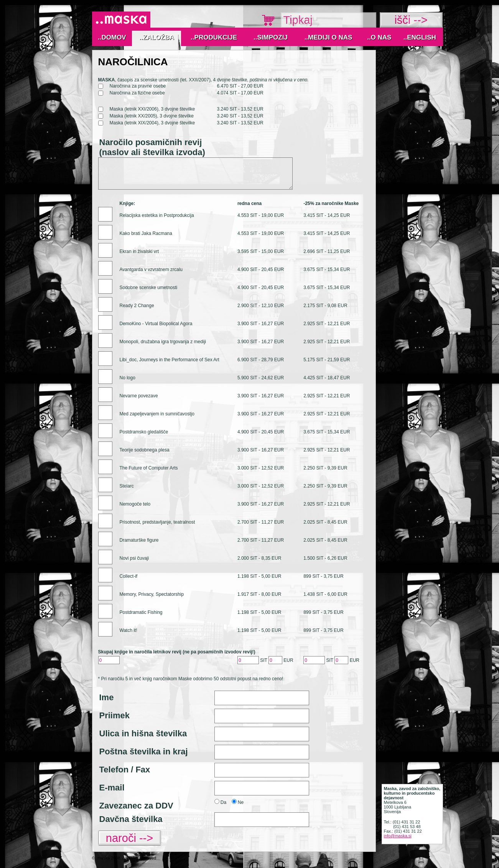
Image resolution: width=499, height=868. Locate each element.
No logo (128, 378)
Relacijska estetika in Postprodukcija (157, 215)
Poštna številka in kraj (144, 751)
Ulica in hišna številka (143, 733)
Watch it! (128, 630)
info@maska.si (398, 836)
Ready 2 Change (137, 306)
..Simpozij (271, 37)
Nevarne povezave (139, 396)
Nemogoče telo (135, 504)
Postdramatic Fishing (141, 612)
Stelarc (127, 486)
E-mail (112, 788)
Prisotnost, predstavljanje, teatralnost (157, 522)
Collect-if (129, 576)
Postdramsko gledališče (144, 432)
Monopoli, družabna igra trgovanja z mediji (163, 342)
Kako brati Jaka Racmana (146, 233)
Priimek (115, 715)
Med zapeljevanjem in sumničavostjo (157, 414)
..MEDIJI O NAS (329, 37)
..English (420, 37)
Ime (107, 697)
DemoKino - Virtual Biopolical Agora (156, 324)
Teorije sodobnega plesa (145, 450)
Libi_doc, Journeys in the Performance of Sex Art (170, 360)
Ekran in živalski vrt (139, 251)
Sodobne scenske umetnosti (149, 288)
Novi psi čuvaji (134, 558)
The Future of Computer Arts (149, 468)
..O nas (379, 37)
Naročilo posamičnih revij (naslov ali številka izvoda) (152, 147)
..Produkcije (214, 37)
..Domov (112, 37)
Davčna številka (131, 819)
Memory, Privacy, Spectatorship (152, 594)
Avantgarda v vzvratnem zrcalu (151, 269)
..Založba (157, 37)
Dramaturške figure (139, 540)
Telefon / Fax (125, 770)
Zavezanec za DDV (136, 806)
